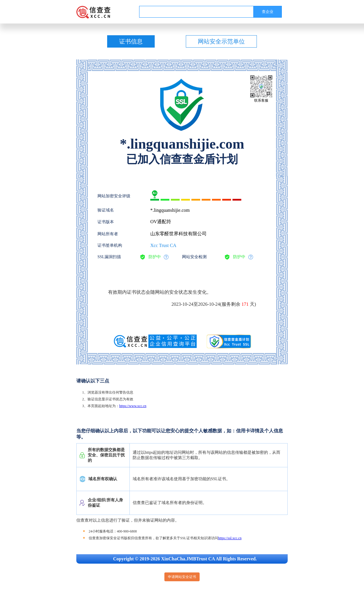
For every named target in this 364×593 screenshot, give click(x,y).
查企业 (268, 12)
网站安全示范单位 (221, 41)
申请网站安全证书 (182, 577)
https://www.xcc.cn (133, 406)
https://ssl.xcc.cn (230, 538)
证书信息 (131, 41)
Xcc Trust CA (163, 245)
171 (245, 304)
